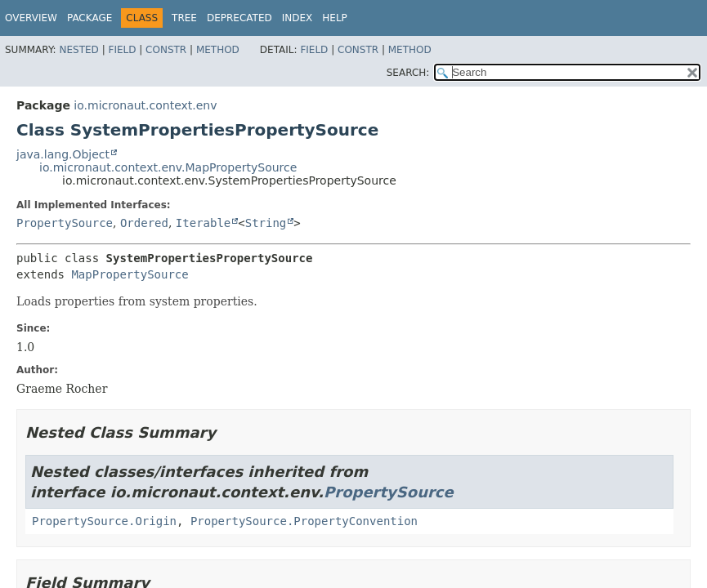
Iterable (203, 223)
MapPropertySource (130, 274)
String (266, 223)
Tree (184, 18)
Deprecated (239, 18)
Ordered (144, 223)
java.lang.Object (63, 154)
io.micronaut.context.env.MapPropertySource (168, 167)
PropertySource (65, 223)
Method (218, 50)
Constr (166, 50)
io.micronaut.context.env (145, 105)
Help (335, 18)
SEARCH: (408, 73)
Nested (78, 50)
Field (122, 50)
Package (89, 18)
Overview (31, 18)
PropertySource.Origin (104, 521)
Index (298, 18)
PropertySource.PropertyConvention (304, 521)
